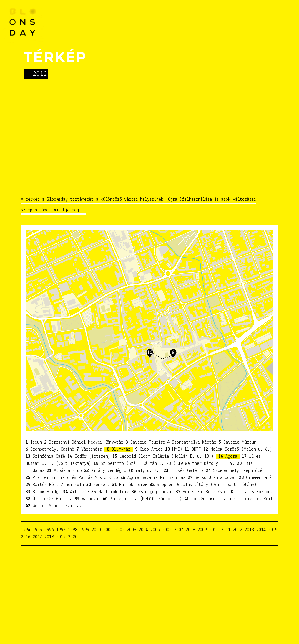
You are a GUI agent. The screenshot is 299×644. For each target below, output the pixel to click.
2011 (226, 530)
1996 (49, 530)
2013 (249, 530)
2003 (132, 530)
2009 (202, 530)
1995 (37, 530)
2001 (108, 530)
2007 (179, 530)
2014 (261, 530)
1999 (84, 530)
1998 (73, 530)
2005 (155, 530)
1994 (26, 530)
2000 (96, 530)
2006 (167, 530)
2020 (73, 537)
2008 (190, 530)
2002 (120, 530)
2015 (273, 530)
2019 (61, 537)
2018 (49, 537)
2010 (214, 530)
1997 (61, 530)
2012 (237, 530)
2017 (37, 537)
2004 (143, 530)
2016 (26, 537)
